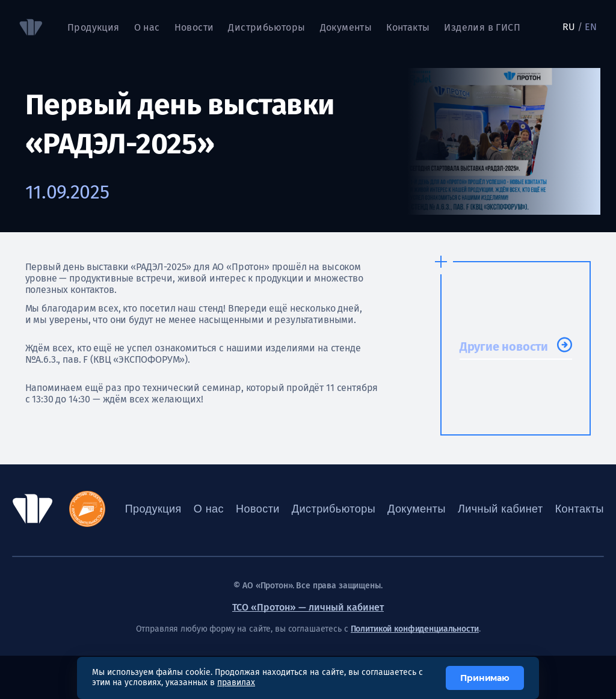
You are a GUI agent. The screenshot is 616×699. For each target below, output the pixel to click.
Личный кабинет (500, 509)
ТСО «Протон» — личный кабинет (308, 607)
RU (569, 27)
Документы (346, 27)
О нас (147, 27)
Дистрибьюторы (266, 27)
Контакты (408, 27)
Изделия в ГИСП (482, 27)
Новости (194, 27)
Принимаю (485, 678)
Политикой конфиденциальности (415, 629)
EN (591, 27)
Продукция (94, 27)
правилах (236, 682)
